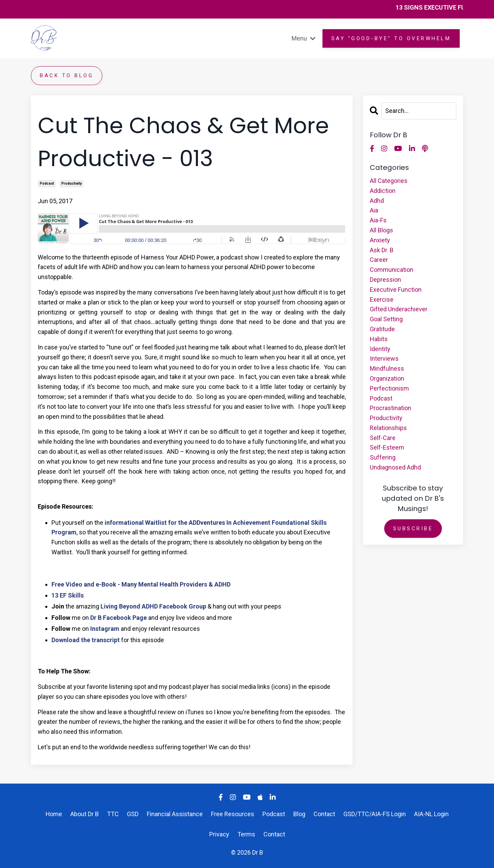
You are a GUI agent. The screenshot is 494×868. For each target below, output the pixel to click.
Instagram (105, 629)
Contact (324, 814)
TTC (114, 814)
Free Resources (233, 814)
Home (54, 814)
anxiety (380, 240)
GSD (133, 814)
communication (392, 270)
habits (379, 339)
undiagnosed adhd (395, 467)
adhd (377, 201)
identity (380, 349)
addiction (383, 191)
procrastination (391, 408)
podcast (47, 183)
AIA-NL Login (432, 814)
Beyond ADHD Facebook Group (162, 606)
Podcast (274, 814)
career (379, 260)
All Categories (389, 181)
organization (387, 378)
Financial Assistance (175, 814)
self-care (383, 438)
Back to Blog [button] (67, 76)
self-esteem (387, 447)
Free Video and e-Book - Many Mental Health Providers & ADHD (141, 584)
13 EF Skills (68, 595)
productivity (72, 183)
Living (109, 606)
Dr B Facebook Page (119, 618)
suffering (383, 457)
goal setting (386, 319)
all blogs (381, 230)
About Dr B (85, 814)
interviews (384, 358)
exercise (382, 299)
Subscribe (413, 529)
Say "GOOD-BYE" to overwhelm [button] (391, 38)
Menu (304, 38)
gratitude (382, 329)
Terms (246, 834)
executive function (396, 290)
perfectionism (389, 388)
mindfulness (387, 368)
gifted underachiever (399, 309)
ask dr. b (382, 250)
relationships (388, 428)
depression (385, 280)
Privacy (219, 834)
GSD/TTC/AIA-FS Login (375, 814)
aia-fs (378, 220)
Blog (299, 814)
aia (374, 210)
